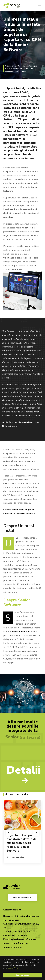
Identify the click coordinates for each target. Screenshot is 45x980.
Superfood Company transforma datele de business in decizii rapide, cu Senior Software (22, 843)
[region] (22, 968)
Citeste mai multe (15, 857)
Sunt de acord (22, 975)
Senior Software (20, 632)
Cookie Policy (13, 968)
